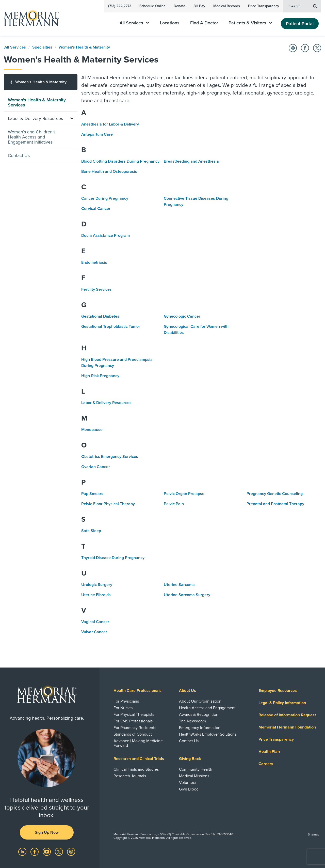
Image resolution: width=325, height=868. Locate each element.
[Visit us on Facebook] (35, 851)
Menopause (92, 430)
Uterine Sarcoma (179, 585)
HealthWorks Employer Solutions (208, 734)
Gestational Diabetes (100, 316)
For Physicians (126, 701)
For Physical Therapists (134, 715)
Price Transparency (264, 6)
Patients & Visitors (250, 23)
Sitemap (314, 834)
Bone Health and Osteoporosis (109, 172)
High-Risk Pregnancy (100, 376)
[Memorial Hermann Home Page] (29, 18)
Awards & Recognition (199, 715)
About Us (188, 691)
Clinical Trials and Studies (136, 769)
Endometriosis (94, 262)
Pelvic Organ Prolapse (184, 494)
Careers (266, 764)
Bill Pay (199, 6)
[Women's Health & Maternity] (41, 82)
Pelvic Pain (174, 504)
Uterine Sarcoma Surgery (187, 595)
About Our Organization (200, 701)
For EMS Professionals (133, 721)
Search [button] (303, 6)
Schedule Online (152, 6)
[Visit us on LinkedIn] (23, 851)
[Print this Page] (293, 48)
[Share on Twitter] (317, 48)
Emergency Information (200, 728)
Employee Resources (278, 691)
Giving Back (190, 759)
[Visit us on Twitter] (59, 851)
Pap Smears (92, 494)
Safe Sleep (91, 531)
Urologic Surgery (97, 585)
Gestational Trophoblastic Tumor (111, 327)
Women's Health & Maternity (84, 47)
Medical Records (227, 6)
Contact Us (19, 156)
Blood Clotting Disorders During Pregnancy (120, 161)
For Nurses (123, 708)
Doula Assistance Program (105, 236)
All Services (134, 23)
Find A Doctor (204, 23)
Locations (170, 23)
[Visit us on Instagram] (71, 851)
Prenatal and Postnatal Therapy (275, 504)
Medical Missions (194, 776)
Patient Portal (300, 24)
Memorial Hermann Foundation (287, 727)
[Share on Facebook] (305, 48)
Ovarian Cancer (96, 467)
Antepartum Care (97, 134)
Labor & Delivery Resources (106, 403)
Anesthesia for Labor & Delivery (110, 124)
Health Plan (269, 752)
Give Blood (189, 789)
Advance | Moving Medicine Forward (138, 743)
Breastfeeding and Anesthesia (191, 161)
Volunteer (188, 783)
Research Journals (130, 776)
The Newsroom (192, 721)
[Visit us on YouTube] (47, 851)
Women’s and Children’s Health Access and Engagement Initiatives (32, 137)
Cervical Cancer (96, 209)
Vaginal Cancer (95, 622)
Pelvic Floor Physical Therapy (108, 504)
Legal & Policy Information (282, 703)
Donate (180, 6)
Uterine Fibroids (96, 595)
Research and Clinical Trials (139, 759)
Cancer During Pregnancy (105, 198)
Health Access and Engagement (207, 708)
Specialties (42, 47)
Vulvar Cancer (94, 632)
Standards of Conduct (133, 734)
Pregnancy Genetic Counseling (275, 494)
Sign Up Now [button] (47, 832)
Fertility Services (96, 289)
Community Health (196, 769)
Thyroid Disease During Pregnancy (113, 558)
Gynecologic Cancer (182, 316)
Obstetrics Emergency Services (110, 457)
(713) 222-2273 (120, 6)
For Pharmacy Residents (135, 728)
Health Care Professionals (137, 691)
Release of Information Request (287, 715)
